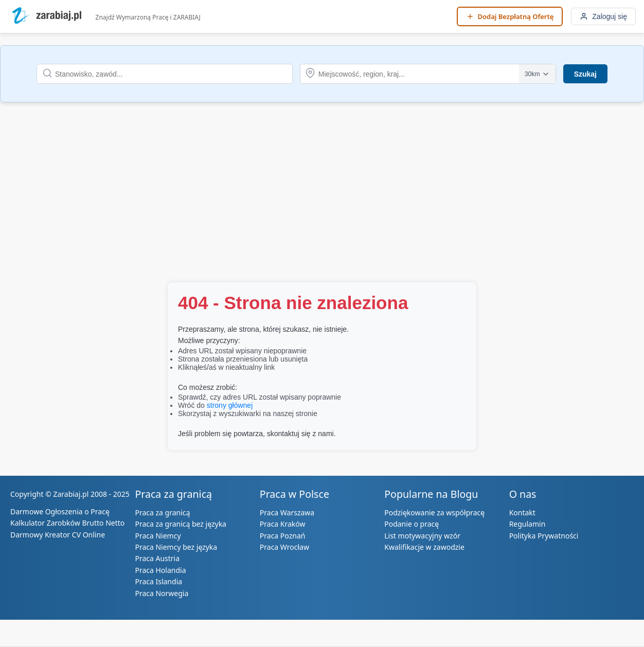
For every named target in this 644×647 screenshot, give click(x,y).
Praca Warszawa (287, 513)
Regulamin (527, 524)
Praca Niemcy (158, 536)
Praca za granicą (162, 513)
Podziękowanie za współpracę (434, 513)
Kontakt (522, 513)
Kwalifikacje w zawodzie (424, 547)
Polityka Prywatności (544, 536)
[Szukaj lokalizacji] (428, 74)
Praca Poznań (283, 536)
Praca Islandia (158, 581)
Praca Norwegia (162, 593)
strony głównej (230, 405)
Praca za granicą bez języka (181, 524)
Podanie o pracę (412, 524)
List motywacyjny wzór (422, 536)
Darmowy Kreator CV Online (58, 535)
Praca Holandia (160, 570)
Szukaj (585, 74)
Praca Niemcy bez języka (176, 547)
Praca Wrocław (284, 547)
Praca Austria (157, 558)
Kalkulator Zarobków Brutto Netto (67, 523)
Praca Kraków (283, 524)
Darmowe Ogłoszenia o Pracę (60, 511)
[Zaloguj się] (603, 16)
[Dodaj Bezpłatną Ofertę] (510, 16)
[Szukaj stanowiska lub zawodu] (165, 74)
